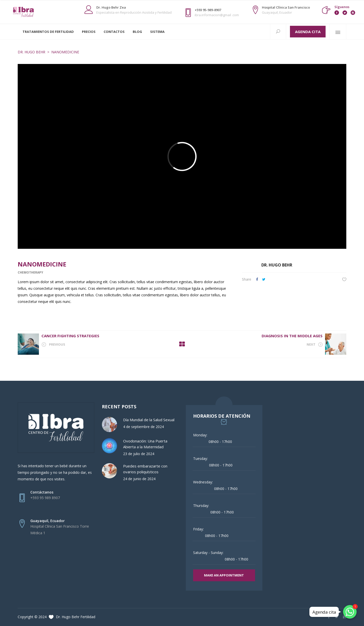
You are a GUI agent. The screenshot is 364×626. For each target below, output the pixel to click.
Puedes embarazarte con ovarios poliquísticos (145, 469)
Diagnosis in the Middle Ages (292, 336)
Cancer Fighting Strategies (70, 336)
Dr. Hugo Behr (31, 52)
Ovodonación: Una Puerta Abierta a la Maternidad (145, 444)
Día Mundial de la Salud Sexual (149, 420)
